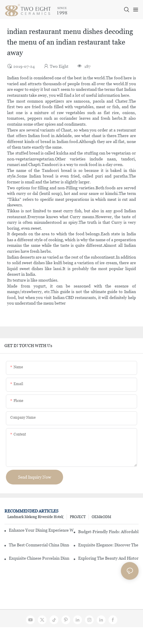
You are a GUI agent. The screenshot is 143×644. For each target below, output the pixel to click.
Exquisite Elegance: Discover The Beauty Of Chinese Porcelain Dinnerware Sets (108, 545)
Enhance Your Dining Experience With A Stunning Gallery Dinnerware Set (41, 530)
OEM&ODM (101, 517)
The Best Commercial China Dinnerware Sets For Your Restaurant (39, 545)
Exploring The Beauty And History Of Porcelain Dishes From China (108, 558)
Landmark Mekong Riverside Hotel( (36, 517)
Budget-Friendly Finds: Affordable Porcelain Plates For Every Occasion (108, 532)
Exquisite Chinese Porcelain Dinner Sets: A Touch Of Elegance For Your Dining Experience (39, 558)
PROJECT (78, 517)
